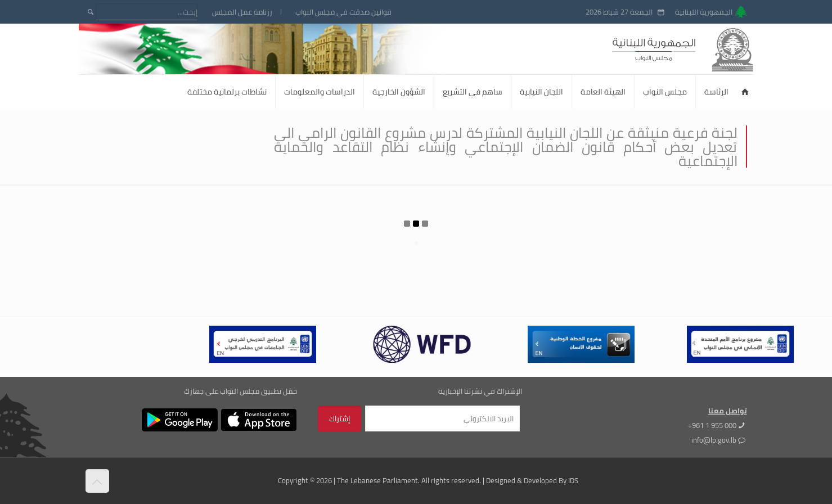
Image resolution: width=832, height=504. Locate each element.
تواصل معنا (728, 411)
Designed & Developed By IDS (532, 480)
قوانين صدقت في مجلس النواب (343, 12)
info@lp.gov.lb (714, 440)
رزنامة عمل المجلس (242, 12)
